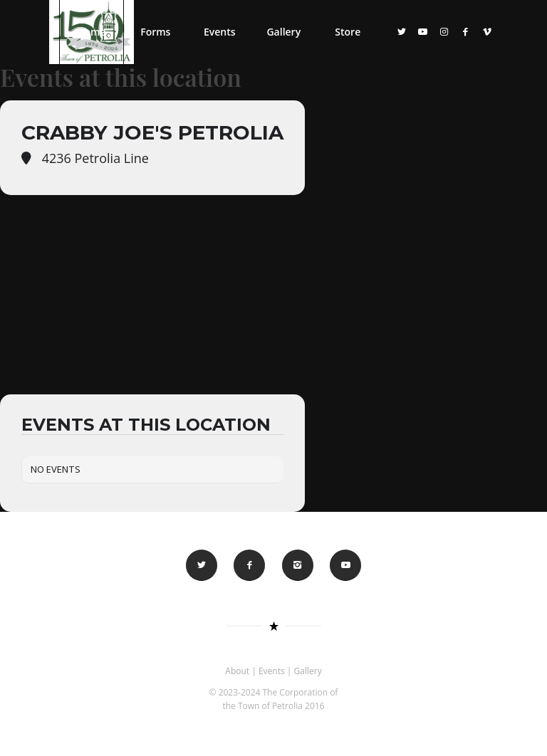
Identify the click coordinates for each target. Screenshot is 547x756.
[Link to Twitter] (402, 31)
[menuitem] (91, 32)
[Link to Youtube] (423, 31)
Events (272, 671)
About (237, 671)
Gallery (308, 671)
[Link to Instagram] (444, 31)
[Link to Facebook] (466, 31)
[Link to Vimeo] (487, 31)
